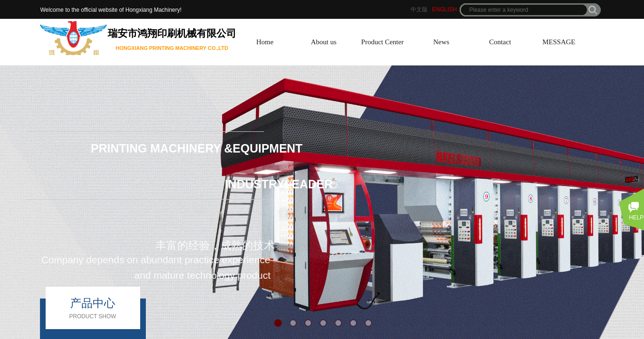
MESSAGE (559, 42)
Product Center (382, 42)
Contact (500, 42)
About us (324, 42)
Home (265, 42)
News (441, 42)
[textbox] (524, 10)
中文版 (419, 9)
